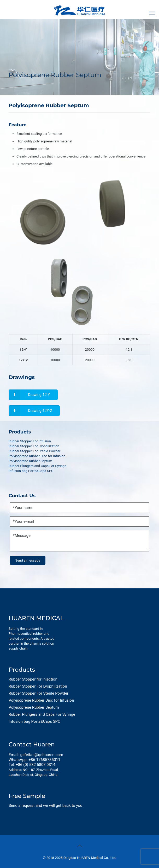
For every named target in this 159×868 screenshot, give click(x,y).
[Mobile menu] (152, 13)
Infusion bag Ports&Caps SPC (31, 471)
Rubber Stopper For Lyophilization (34, 446)
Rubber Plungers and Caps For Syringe (37, 466)
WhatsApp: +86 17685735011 (34, 760)
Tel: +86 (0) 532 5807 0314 (32, 765)
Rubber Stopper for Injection (33, 679)
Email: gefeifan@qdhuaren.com (36, 755)
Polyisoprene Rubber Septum (30, 461)
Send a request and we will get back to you (45, 806)
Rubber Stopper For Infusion (30, 441)
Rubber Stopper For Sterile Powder (34, 451)
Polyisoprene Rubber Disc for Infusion (37, 456)
